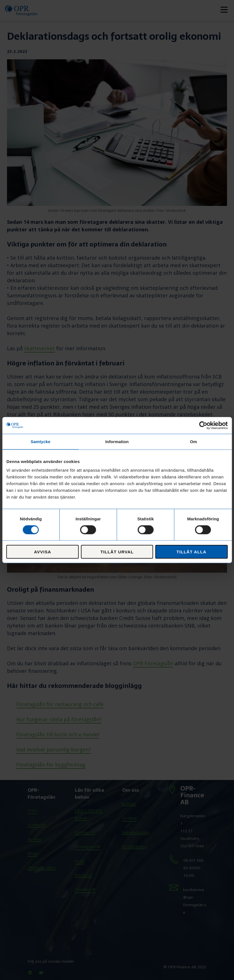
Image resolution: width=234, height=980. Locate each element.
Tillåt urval (117, 552)
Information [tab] (117, 441)
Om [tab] (194, 441)
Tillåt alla (191, 552)
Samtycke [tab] (40, 441)
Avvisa (43, 552)
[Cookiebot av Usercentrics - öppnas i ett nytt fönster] (203, 425)
